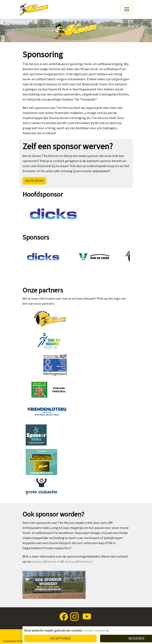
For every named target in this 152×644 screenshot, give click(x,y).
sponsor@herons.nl (46, 562)
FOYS (20, 641)
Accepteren (60, 639)
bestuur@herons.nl (79, 562)
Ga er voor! (34, 181)
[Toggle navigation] (127, 9)
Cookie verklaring (96, 631)
